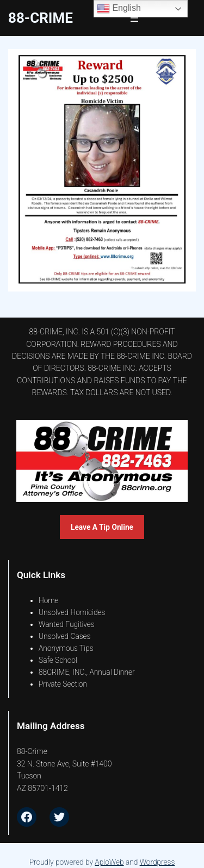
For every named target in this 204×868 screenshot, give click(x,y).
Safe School (58, 660)
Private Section (63, 684)
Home (49, 600)
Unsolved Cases (65, 636)
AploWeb (109, 862)
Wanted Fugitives (67, 624)
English (119, 9)
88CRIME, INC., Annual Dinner (87, 672)
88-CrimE (41, 18)
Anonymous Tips (66, 648)
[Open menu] (134, 18)
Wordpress (157, 862)
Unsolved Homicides (72, 612)
